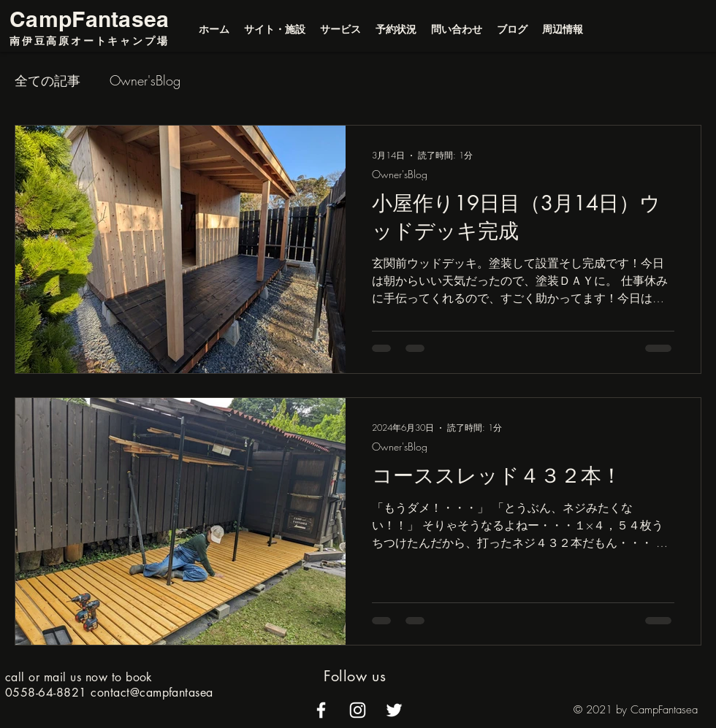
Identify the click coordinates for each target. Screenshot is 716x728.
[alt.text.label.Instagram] (358, 710)
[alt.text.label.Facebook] (321, 710)
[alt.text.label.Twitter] (394, 710)
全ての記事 (47, 80)
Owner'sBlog (145, 80)
